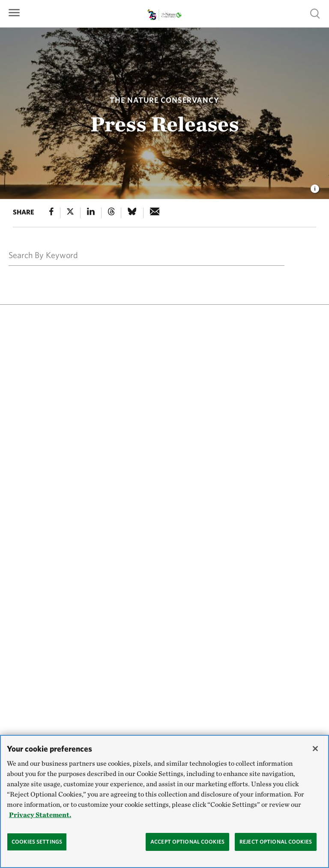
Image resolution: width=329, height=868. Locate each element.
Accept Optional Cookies (187, 842)
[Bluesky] (132, 213)
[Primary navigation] (14, 12)
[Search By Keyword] (140, 255)
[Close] (315, 749)
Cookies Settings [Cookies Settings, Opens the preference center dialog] (37, 842)
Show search (315, 13)
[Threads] (111, 213)
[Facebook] (51, 213)
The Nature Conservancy (164, 100)
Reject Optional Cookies (276, 842)
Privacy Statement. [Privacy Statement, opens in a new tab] (40, 815)
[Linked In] (91, 213)
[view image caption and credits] (315, 186)
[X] (70, 213)
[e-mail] (155, 213)
